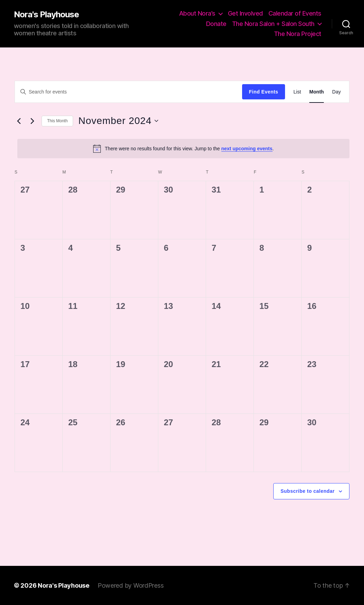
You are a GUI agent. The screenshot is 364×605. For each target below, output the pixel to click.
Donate (216, 24)
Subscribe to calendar (308, 491)
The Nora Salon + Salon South (273, 24)
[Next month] (32, 121)
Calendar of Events (295, 13)
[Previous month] (19, 121)
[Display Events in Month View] (317, 92)
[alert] (183, 149)
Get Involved (245, 13)
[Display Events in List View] (297, 92)
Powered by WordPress (131, 585)
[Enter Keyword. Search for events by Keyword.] (128, 92)
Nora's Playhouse (46, 15)
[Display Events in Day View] (336, 92)
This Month (57, 121)
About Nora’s (197, 13)
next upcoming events (247, 149)
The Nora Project (298, 34)
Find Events (264, 92)
